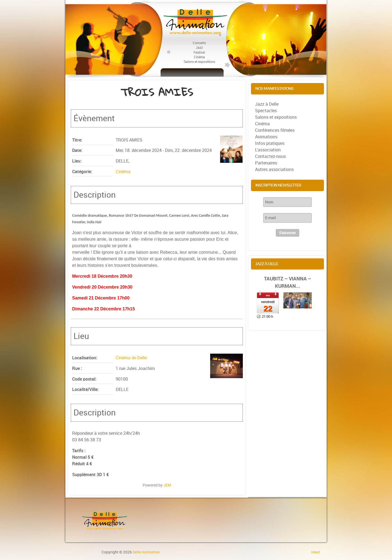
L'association (268, 150)
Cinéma (123, 172)
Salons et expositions (276, 117)
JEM (167, 485)
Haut (316, 552)
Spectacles (266, 111)
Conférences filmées (275, 130)
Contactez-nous (270, 156)
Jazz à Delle (267, 104)
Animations (266, 137)
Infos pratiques (270, 143)
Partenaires (266, 163)
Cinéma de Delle (131, 358)
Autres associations (274, 169)
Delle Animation (146, 552)
